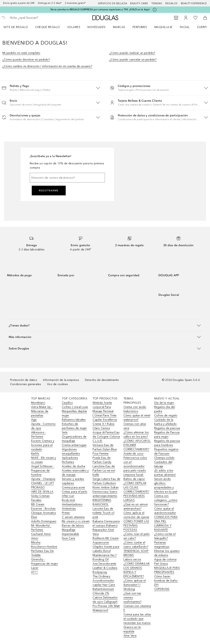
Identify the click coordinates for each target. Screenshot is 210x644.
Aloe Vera (130, 636)
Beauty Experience (194, 3)
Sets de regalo (16, 27)
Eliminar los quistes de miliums (167, 553)
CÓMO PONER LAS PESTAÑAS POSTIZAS (136, 526)
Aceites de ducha (73, 466)
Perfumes (140, 27)
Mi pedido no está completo (21, 53)
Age (34, 420)
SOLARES (74, 27)
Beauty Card (139, 3)
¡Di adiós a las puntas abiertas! (165, 473)
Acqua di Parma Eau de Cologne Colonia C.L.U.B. (106, 437)
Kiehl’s (35, 454)
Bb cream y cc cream (76, 521)
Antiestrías (69, 509)
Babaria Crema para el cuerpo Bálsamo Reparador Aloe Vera (106, 528)
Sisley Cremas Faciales (40, 498)
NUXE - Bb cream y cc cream (44, 460)
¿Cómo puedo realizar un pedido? (132, 53)
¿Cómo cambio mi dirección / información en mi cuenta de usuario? (47, 66)
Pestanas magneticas (162, 545)
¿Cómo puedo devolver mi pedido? (26, 60)
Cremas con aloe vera (135, 426)
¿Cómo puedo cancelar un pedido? (133, 60)
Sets (65, 432)
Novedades (97, 27)
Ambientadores (72, 504)
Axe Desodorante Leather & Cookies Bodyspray (105, 568)
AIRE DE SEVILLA (42, 492)
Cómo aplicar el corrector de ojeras (136, 515)
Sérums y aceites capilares (73, 481)
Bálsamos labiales (74, 420)
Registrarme (49, 191)
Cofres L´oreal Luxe (75, 407)
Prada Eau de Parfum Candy (102, 460)
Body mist (68, 500)
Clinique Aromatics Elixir (44, 515)
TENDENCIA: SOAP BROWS (136, 553)
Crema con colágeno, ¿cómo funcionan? (166, 500)
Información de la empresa (61, 380)
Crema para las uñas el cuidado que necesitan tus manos (137, 619)
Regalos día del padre (165, 409)
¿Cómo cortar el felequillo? (165, 536)
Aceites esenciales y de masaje (75, 473)
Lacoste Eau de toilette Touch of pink (103, 513)
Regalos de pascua (167, 428)
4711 (34, 572)
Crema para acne (73, 487)
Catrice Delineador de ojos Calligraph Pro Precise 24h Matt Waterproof (106, 604)
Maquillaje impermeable (70, 532)
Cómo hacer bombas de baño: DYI (166, 581)
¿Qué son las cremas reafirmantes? (132, 598)
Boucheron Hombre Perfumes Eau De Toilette (44, 551)
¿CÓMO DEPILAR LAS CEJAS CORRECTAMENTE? (136, 487)
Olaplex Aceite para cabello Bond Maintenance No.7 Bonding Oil (106, 553)
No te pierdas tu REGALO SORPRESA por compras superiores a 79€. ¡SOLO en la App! (100, 9)
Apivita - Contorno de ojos (43, 426)
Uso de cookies (58, 384)
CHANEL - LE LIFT (43, 483)
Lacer (35, 568)
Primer (66, 513)
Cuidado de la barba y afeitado (165, 422)
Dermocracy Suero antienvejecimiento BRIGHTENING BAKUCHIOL (105, 498)
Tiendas (157, 3)
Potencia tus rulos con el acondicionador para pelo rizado (135, 464)
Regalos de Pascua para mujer (167, 435)
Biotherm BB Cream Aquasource (106, 540)
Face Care (69, 538)
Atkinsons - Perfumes (39, 435)
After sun (68, 496)
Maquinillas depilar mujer (74, 413)
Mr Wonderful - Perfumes (41, 528)
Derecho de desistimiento (102, 380)
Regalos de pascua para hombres (167, 443)
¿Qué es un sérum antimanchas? (136, 506)
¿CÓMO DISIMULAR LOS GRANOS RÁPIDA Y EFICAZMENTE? (137, 570)
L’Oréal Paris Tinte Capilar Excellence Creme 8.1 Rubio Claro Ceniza (105, 422)
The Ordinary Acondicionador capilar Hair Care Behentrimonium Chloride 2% (104, 585)
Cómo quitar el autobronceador (165, 511)
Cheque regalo (48, 27)
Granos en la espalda (132, 629)
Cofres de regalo (166, 415)
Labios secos (132, 559)
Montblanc (38, 403)
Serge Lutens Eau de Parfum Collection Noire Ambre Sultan (106, 483)
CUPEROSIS (162, 589)
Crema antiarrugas (74, 445)
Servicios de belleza (112, 3)
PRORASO (38, 487)
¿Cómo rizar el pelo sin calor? (137, 536)
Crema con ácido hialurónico (135, 409)
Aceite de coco (134, 454)
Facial (185, 27)
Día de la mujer (164, 403)
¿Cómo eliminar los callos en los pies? (136, 435)
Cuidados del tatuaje (163, 464)
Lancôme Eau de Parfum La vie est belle (104, 470)
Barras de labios (73, 526)
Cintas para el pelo (75, 492)
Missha (36, 542)
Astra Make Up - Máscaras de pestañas (42, 411)
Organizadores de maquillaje (74, 439)
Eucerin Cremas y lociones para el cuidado (43, 445)
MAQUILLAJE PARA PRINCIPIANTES (167, 570)
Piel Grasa (161, 564)
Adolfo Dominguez (44, 521)
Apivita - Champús (43, 479)
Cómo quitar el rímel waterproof (137, 418)
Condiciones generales (26, 384)
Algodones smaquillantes (71, 451)
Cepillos (67, 403)
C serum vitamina (73, 517)
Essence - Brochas (43, 509)
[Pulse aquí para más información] (155, 10)
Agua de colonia (165, 559)
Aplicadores (70, 458)
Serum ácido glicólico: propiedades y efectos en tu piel (166, 485)
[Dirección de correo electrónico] (67, 178)
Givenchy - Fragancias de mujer (45, 562)
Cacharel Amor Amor (41, 536)
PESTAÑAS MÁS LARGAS (134, 498)
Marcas (119, 27)
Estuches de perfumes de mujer (74, 426)
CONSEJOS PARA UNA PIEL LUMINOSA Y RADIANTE (166, 523)
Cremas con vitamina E (137, 608)
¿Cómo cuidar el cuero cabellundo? (136, 545)
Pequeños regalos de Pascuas (166, 451)
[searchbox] (39, 18)
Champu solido (164, 458)
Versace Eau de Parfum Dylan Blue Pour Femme (105, 449)
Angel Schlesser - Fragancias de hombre (43, 470)
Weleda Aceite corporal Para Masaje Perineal (103, 407)
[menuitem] (18, 27)
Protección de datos (24, 380)
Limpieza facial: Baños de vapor (134, 477)
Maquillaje (164, 27)
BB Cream (38, 504)
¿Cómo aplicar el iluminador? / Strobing (135, 585)
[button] (51, 88)
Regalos (171, 3)
